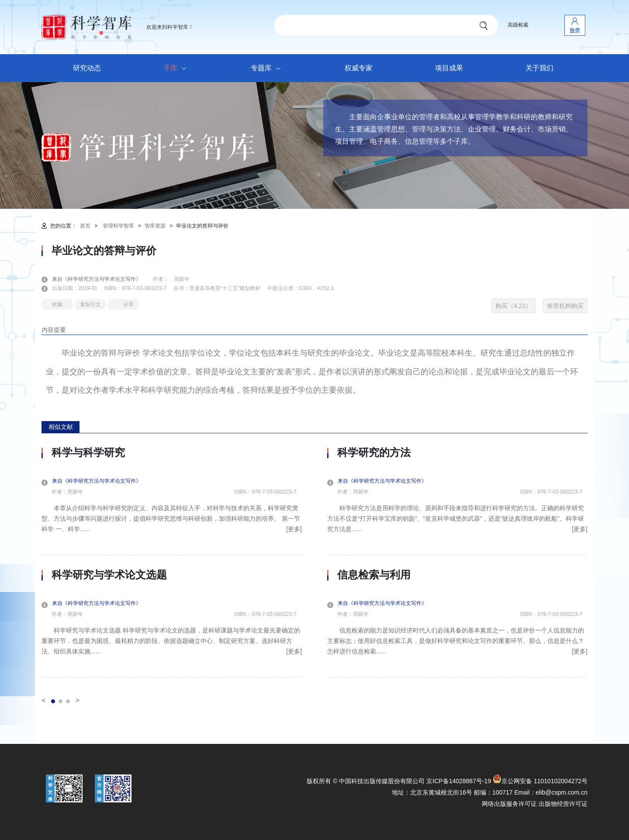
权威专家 (359, 68)
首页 (85, 226)
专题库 (268, 69)
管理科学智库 (118, 226)
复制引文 (90, 304)
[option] (172, 562)
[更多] (294, 529)
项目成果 (449, 68)
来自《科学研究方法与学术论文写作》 (102, 279)
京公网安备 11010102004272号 (540, 781)
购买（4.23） (513, 306)
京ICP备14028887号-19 (459, 781)
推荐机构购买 (565, 306)
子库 (177, 69)
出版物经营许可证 (563, 804)
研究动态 (87, 68)
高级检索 (518, 25)
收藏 (57, 304)
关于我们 (539, 68)
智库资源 (155, 226)
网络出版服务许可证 (509, 804)
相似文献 (61, 427)
